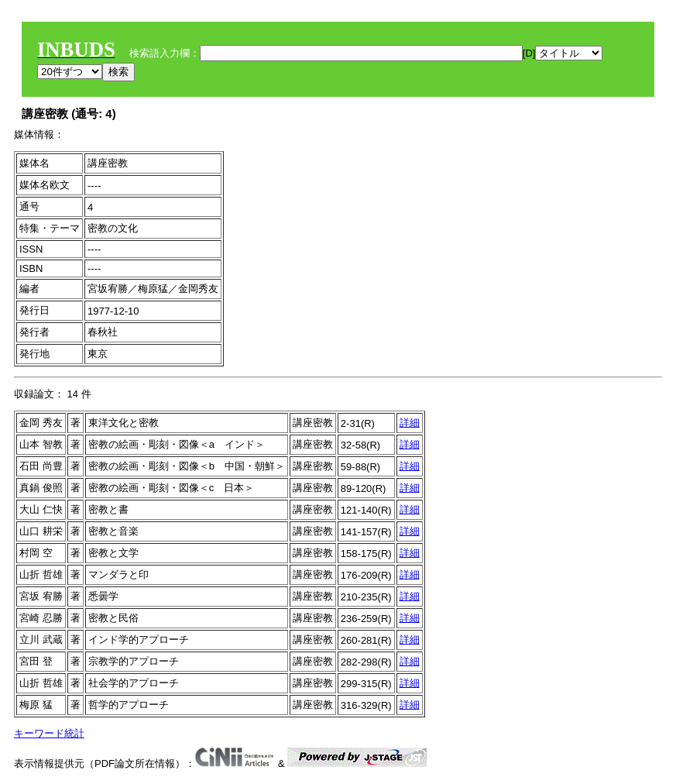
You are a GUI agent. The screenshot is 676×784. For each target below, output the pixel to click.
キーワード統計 (49, 733)
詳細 (410, 423)
